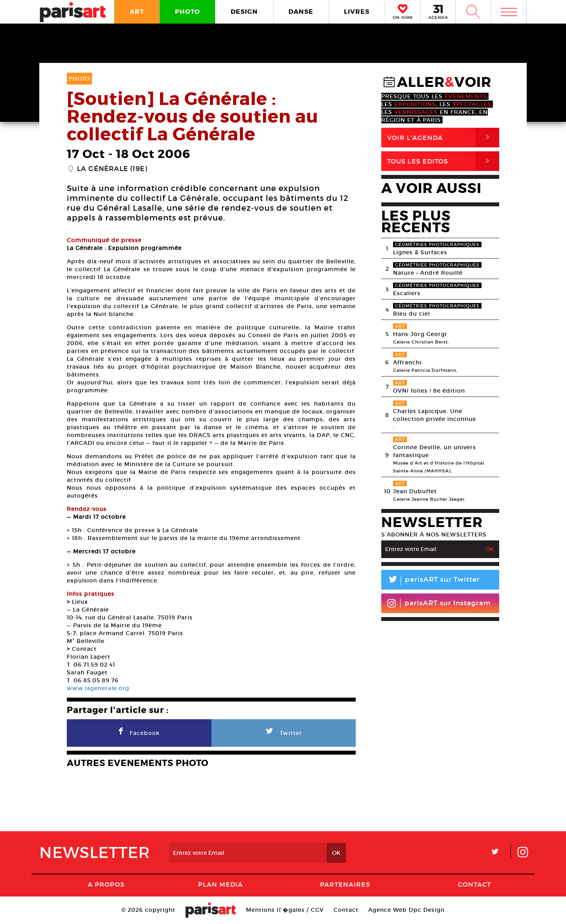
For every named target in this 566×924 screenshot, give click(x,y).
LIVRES (357, 12)
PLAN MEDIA (221, 884)
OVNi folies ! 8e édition (429, 391)
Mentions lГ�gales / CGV (285, 910)
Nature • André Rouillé (428, 273)
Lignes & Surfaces (420, 252)
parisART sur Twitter (431, 581)
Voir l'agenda (443, 138)
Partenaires (345, 884)
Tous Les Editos (443, 161)
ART (137, 12)
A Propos (106, 884)
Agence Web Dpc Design (406, 910)
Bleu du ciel (412, 314)
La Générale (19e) (112, 169)
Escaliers (407, 293)
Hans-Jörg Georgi (420, 334)
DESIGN (244, 12)
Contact (474, 884)
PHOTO (187, 12)
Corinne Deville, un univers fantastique (435, 451)
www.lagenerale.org (98, 688)
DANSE (301, 12)
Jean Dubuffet (415, 491)
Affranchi (407, 362)
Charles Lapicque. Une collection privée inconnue (435, 415)
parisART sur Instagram (439, 603)
